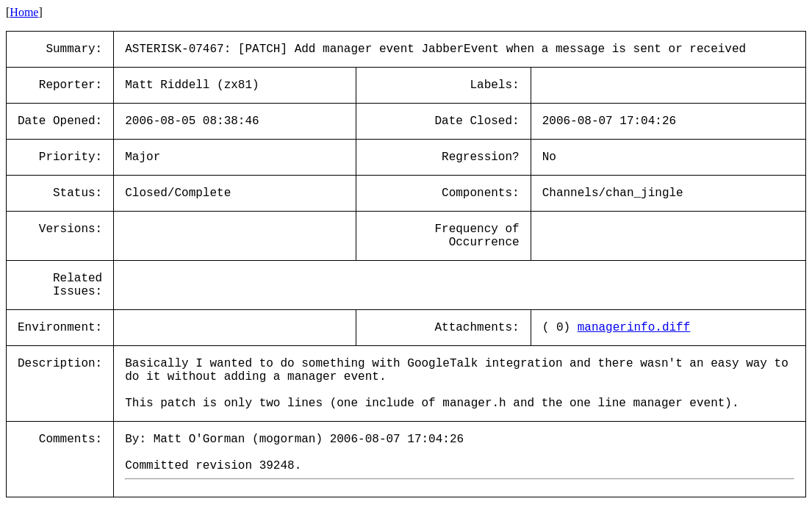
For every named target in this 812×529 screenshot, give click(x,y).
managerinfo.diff (634, 328)
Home (24, 12)
